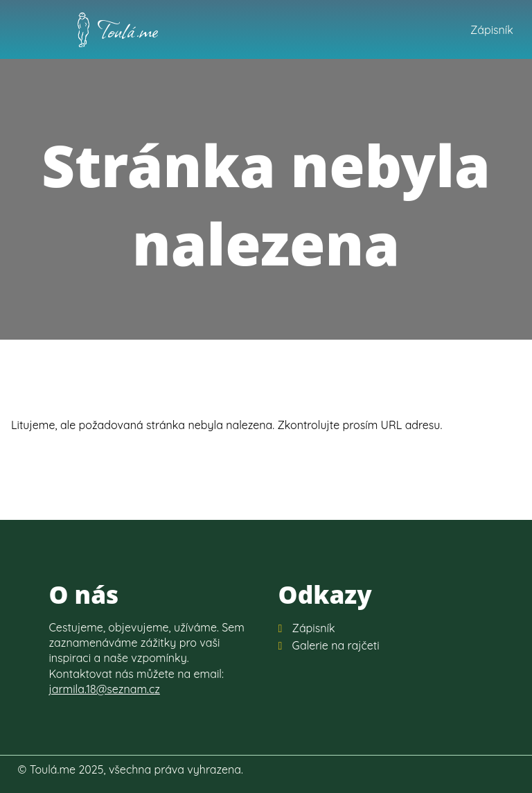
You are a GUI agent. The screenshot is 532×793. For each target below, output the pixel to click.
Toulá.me (128, 30)
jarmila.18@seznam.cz (104, 689)
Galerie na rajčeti (336, 645)
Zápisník (492, 30)
